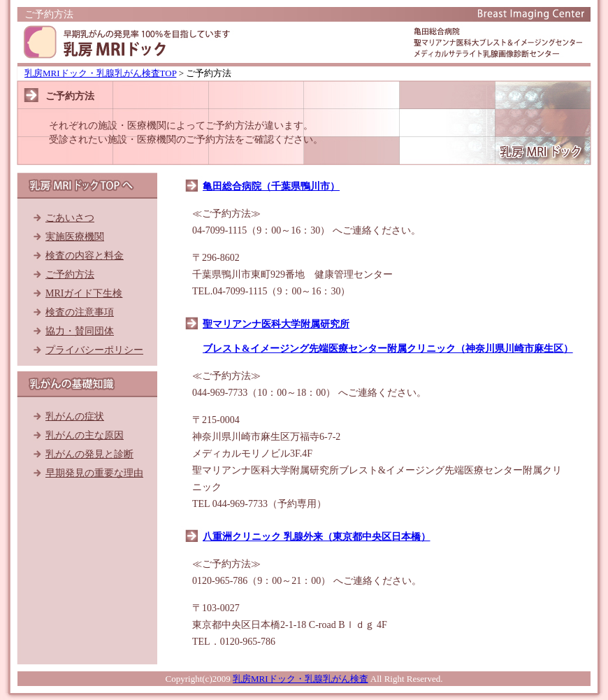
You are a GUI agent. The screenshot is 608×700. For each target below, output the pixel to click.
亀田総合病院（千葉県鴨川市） (271, 186)
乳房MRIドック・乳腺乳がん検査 (301, 679)
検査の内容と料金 (85, 256)
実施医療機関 (75, 237)
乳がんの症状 (75, 416)
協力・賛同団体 (80, 331)
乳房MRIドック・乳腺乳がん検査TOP (100, 73)
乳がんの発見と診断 (89, 454)
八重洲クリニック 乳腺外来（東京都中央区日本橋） (317, 537)
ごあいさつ (70, 218)
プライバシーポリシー (94, 350)
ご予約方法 (70, 274)
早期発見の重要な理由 (94, 473)
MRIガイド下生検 (84, 293)
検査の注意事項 (80, 312)
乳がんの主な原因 (85, 435)
